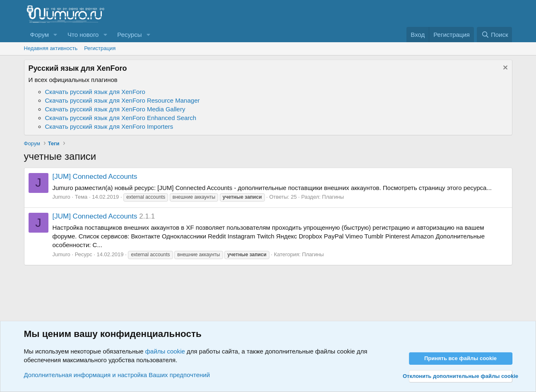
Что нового (83, 35)
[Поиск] (494, 35)
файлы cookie (165, 351)
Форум (40, 35)
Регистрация (100, 48)
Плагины (333, 197)
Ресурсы (129, 35)
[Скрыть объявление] (504, 69)
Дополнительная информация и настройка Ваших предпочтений (117, 375)
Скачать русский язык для (95, 92)
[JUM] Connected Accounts (95, 177)
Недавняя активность (51, 48)
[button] (55, 35)
